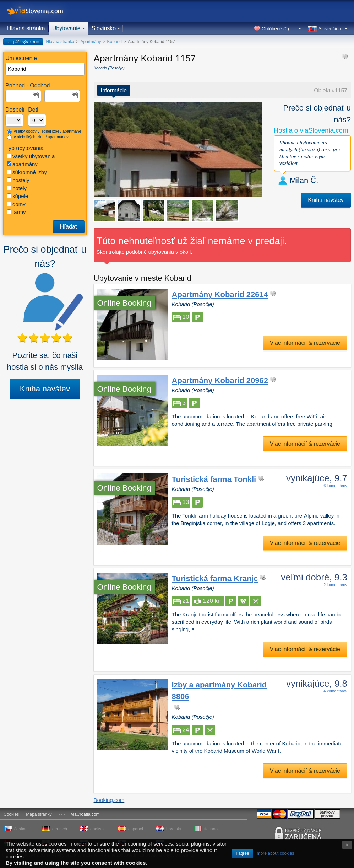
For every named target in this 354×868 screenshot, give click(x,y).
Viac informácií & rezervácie (305, 343)
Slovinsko (104, 28)
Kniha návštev (45, 389)
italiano (211, 829)
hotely (17, 188)
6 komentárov (335, 486)
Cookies (11, 814)
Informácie (114, 90)
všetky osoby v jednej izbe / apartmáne (44, 132)
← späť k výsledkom (23, 42)
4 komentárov (335, 691)
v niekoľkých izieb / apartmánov (38, 137)
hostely (18, 180)
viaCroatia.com (85, 814)
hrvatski (173, 829)
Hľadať (69, 227)
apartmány (22, 164)
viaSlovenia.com (41, 11)
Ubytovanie (66, 28)
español (136, 829)
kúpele (17, 196)
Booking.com (109, 800)
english (97, 829)
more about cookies (276, 853)
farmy (16, 212)
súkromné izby (27, 172)
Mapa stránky (39, 814)
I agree (242, 853)
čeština (21, 829)
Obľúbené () (275, 29)
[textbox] (45, 69)
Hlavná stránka (26, 28)
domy (16, 204)
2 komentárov (335, 585)
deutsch (60, 829)
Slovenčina (330, 29)
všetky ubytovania (31, 156)
